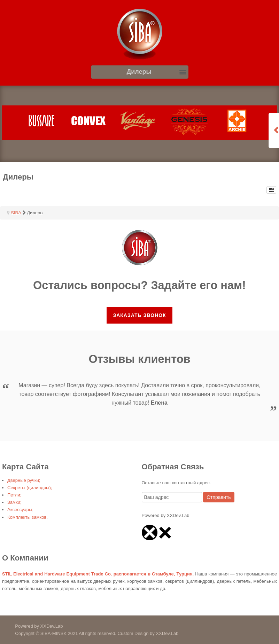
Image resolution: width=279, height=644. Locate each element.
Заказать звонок (139, 315)
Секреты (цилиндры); (30, 488)
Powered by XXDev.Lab (31, 626)
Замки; (14, 502)
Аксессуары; (20, 510)
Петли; (14, 495)
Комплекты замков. (28, 517)
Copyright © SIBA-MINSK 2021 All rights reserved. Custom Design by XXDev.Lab (89, 633)
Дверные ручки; (24, 480)
